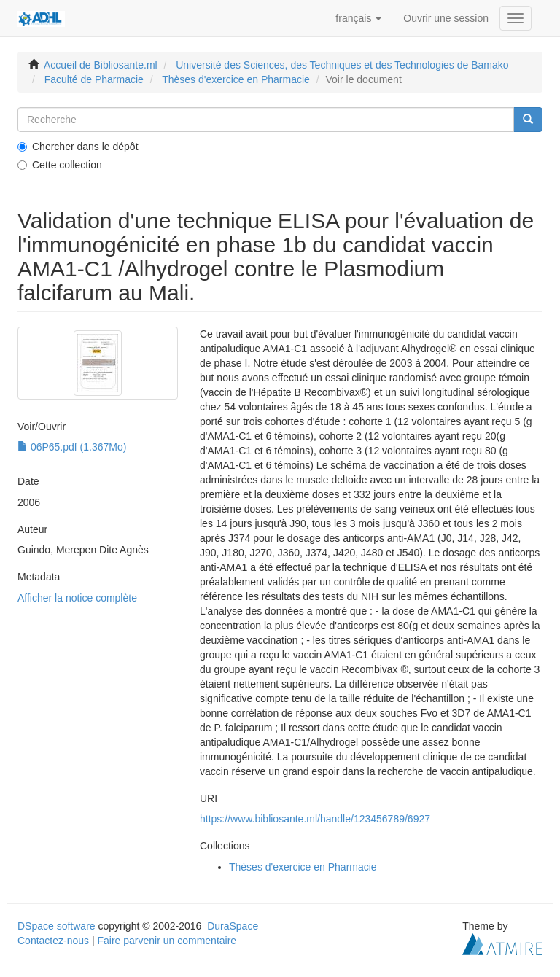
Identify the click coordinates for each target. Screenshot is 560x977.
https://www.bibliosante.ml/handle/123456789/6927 (315, 819)
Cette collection (60, 165)
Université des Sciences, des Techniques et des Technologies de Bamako (342, 65)
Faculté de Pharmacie (94, 79)
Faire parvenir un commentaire (167, 941)
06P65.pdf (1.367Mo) (72, 447)
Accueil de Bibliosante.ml (101, 65)
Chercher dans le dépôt (78, 147)
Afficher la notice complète (77, 598)
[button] (358, 18)
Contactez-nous (53, 941)
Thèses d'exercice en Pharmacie (236, 79)
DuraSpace (233, 926)
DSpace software (57, 926)
